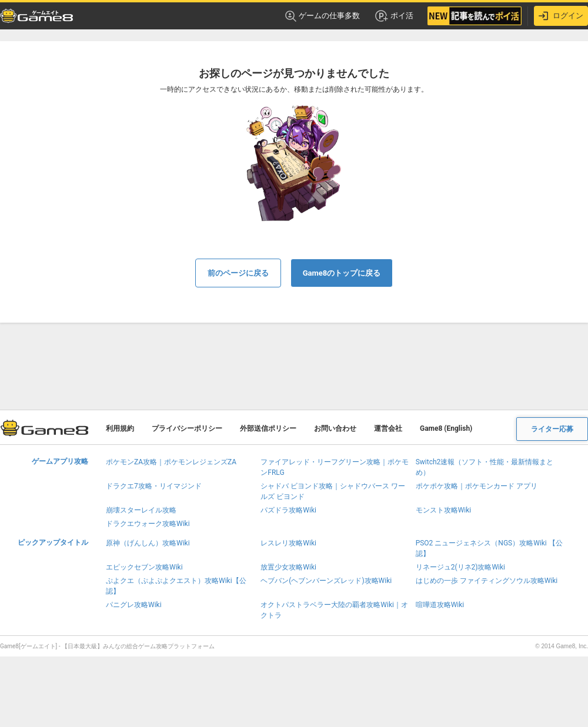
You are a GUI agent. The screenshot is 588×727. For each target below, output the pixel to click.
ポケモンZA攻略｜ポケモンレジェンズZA (171, 462)
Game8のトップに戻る (342, 273)
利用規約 (120, 428)
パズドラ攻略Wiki (288, 510)
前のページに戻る (238, 273)
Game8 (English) (446, 428)
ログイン (561, 16)
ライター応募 (552, 429)
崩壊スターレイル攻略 (141, 510)
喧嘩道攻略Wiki (440, 605)
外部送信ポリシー (268, 428)
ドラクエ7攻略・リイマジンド (154, 486)
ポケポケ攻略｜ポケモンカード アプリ (477, 486)
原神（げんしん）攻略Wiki (148, 543)
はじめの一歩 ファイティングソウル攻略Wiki (487, 581)
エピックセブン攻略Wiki (144, 567)
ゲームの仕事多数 (323, 16)
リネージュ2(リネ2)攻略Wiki (460, 567)
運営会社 (388, 428)
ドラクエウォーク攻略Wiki (148, 524)
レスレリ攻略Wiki (288, 543)
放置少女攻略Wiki (288, 567)
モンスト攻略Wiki (444, 510)
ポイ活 (394, 16)
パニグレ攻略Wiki (134, 605)
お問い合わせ (335, 428)
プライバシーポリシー (187, 428)
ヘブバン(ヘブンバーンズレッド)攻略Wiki (326, 581)
